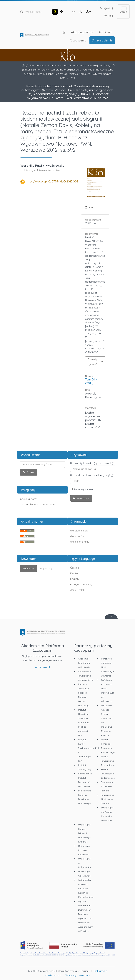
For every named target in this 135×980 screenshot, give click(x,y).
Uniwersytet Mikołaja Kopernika (84, 850)
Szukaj (30, 472)
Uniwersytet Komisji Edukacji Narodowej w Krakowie (85, 833)
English (74, 579)
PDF (90, 207)
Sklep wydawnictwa (77, 975)
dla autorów (77, 536)
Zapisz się (28, 568)
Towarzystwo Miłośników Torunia (108, 786)
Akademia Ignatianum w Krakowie (84, 663)
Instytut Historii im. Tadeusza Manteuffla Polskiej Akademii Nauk (84, 723)
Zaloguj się (83, 498)
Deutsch (75, 573)
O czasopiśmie (102, 40)
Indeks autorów (29, 499)
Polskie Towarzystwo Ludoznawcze (108, 774)
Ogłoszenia (78, 40)
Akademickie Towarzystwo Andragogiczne (86, 676)
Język (123, 12)
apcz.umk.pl (42, 667)
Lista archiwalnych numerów (37, 504)
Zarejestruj (106, 8)
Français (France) (81, 584)
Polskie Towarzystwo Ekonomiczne (108, 761)
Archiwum (106, 32)
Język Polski (78, 590)
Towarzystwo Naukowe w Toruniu (108, 799)
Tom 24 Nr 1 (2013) (93, 381)
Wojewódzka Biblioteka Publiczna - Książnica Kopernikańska (86, 888)
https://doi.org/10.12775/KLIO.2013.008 (52, 181)
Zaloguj (108, 15)
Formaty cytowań (92, 362)
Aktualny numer (82, 32)
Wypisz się (46, 568)
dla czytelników (79, 531)
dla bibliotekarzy (80, 542)
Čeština (75, 568)
